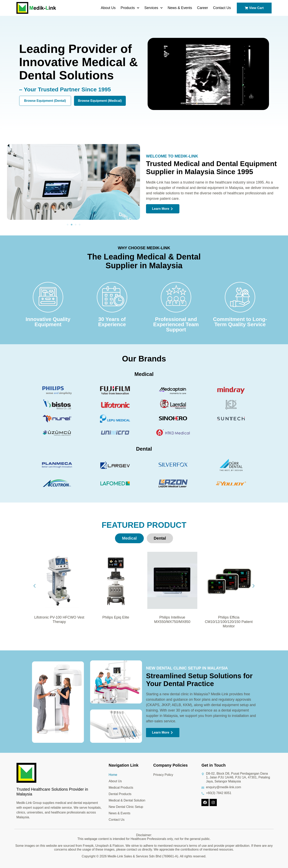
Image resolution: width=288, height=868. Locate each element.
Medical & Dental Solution (127, 800)
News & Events (180, 8)
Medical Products (121, 788)
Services (154, 8)
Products (130, 8)
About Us (108, 8)
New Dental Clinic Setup (126, 807)
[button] (68, 225)
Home (113, 775)
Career (202, 8)
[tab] (129, 538)
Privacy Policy (163, 775)
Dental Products (120, 794)
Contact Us (222, 8)
